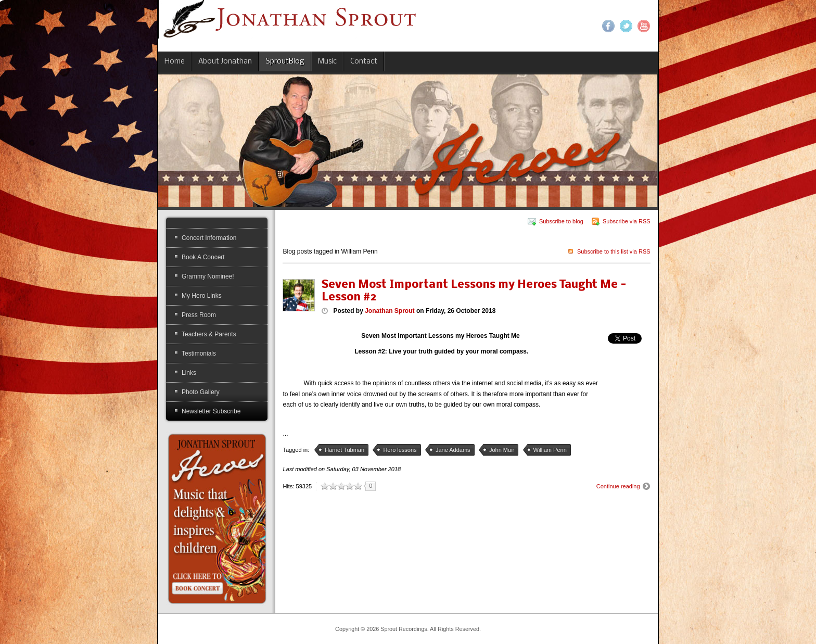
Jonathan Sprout (390, 311)
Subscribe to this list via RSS (614, 251)
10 (358, 486)
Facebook (608, 26)
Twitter (626, 26)
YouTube (644, 26)
